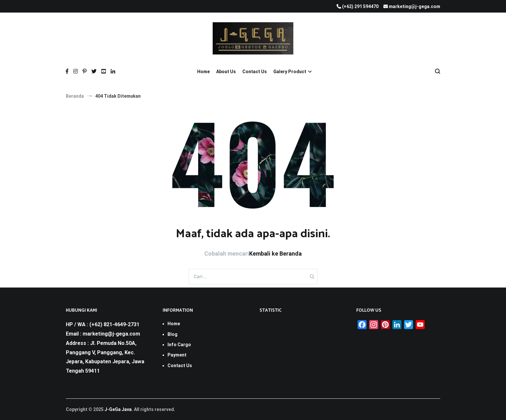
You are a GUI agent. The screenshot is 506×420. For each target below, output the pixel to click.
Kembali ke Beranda (275, 254)
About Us (226, 72)
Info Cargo (179, 345)
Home (203, 72)
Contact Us (255, 72)
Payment (177, 355)
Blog (172, 334)
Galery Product (290, 72)
